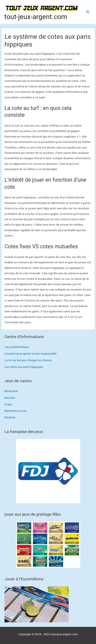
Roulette (10, 417)
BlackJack (11, 391)
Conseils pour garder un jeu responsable (31, 353)
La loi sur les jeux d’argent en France (28, 360)
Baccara (10, 398)
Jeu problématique (17, 347)
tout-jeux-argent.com (36, 17)
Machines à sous (16, 411)
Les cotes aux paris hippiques (24, 367)
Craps (8, 404)
